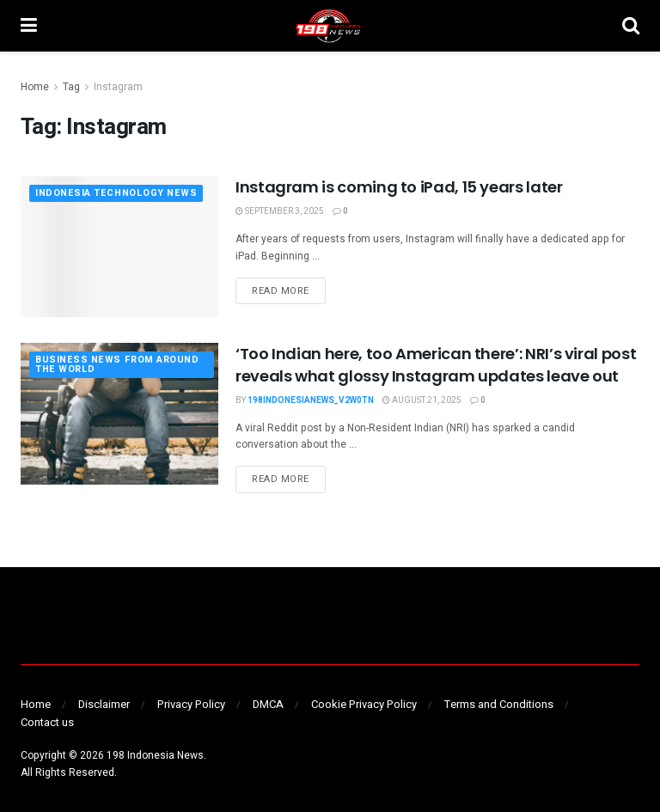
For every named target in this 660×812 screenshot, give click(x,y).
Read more (289, 290)
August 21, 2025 (422, 400)
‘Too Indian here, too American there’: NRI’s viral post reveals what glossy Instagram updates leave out (436, 364)
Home (35, 87)
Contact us (47, 722)
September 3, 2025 (280, 211)
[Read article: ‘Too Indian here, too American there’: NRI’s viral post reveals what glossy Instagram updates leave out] (119, 413)
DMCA (268, 704)
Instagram (118, 87)
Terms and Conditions (499, 704)
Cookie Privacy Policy (364, 704)
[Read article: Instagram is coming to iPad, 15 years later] (119, 247)
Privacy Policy (191, 704)
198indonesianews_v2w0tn (311, 400)
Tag (71, 87)
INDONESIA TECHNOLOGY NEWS (116, 194)
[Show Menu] (29, 26)
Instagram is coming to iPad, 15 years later (399, 187)
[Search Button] (631, 26)
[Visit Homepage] (329, 26)
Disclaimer (104, 704)
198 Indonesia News (155, 755)
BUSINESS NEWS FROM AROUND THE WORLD (117, 365)
